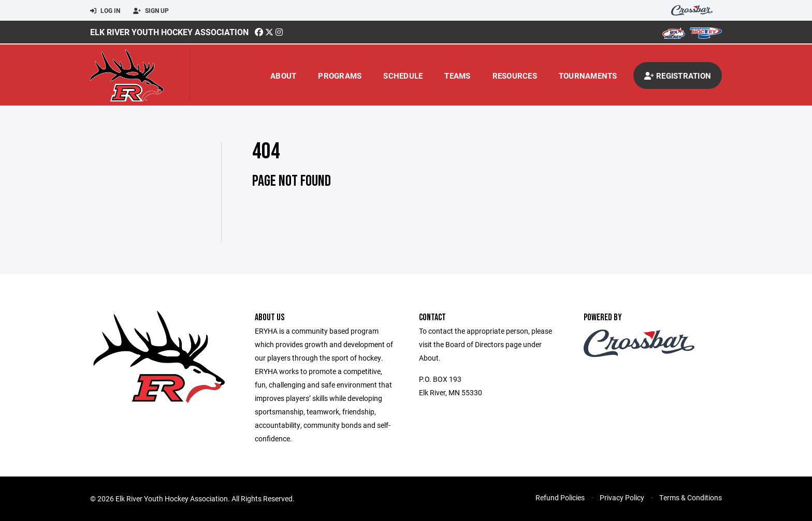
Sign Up (151, 11)
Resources (515, 76)
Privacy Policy (622, 497)
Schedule (403, 76)
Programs (340, 76)
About (283, 76)
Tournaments (588, 76)
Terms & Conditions (691, 497)
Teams (457, 76)
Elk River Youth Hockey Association (169, 32)
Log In (105, 11)
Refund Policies (560, 497)
